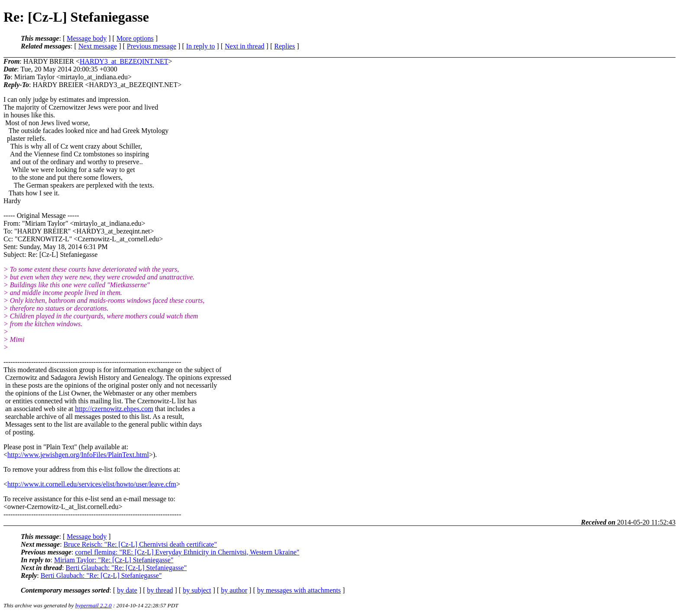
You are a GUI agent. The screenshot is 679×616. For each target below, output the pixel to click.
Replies (285, 46)
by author (234, 590)
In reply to (201, 46)
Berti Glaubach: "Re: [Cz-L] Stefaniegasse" (126, 568)
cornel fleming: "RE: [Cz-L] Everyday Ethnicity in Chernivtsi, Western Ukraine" (187, 552)
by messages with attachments (299, 590)
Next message (98, 46)
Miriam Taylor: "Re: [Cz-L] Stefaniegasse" (114, 560)
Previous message (152, 46)
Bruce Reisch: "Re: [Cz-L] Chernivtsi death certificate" (140, 544)
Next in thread (245, 46)
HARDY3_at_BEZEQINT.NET (124, 61)
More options (135, 38)
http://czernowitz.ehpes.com (114, 409)
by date (127, 590)
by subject (197, 590)
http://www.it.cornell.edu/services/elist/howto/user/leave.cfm (92, 484)
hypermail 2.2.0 (94, 605)
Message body (87, 38)
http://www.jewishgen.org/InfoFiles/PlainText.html (78, 455)
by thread (160, 590)
